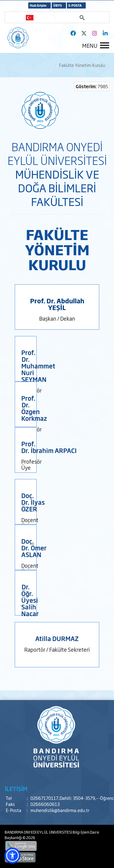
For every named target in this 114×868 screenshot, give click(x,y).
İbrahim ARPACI (54, 450)
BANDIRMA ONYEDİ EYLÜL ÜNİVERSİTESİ (39, 832)
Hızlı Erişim (38, 5)
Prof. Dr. (28, 447)
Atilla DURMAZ (57, 638)
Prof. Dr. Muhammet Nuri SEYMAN (38, 366)
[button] (12, 856)
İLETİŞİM (16, 789)
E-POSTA (75, 5)
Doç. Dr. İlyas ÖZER (33, 502)
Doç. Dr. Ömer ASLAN (34, 548)
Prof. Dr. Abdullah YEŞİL (57, 304)
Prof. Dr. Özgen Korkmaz (34, 408)
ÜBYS (57, 5)
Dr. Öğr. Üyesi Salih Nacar (30, 600)
